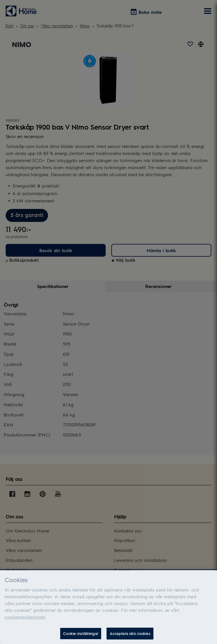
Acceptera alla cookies (130, 633)
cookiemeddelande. (25, 617)
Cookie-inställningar (81, 633)
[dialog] (108, 607)
